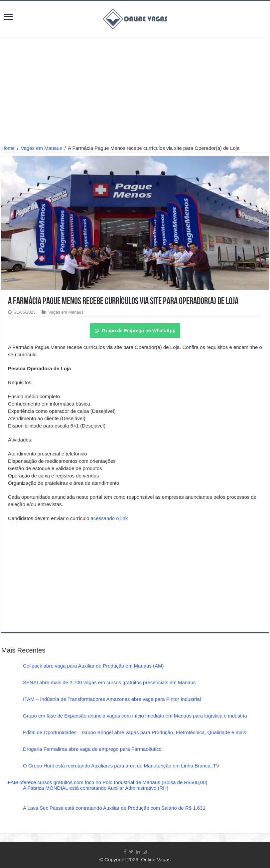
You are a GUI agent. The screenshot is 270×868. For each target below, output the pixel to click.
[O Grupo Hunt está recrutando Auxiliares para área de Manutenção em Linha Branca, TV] (10, 771)
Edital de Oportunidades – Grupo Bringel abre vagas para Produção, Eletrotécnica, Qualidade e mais (135, 732)
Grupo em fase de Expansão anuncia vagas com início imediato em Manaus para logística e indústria (135, 716)
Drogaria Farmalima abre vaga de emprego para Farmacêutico (92, 749)
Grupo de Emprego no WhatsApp (135, 331)
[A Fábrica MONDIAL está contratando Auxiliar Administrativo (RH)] (10, 795)
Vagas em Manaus (42, 148)
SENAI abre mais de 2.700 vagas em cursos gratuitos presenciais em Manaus (109, 682)
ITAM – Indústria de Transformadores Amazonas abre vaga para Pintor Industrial (112, 699)
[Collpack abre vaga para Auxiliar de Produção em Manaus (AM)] (10, 671)
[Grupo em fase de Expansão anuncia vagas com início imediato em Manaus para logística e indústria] (10, 721)
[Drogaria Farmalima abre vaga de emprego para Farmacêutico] (10, 754)
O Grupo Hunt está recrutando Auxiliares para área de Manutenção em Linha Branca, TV (121, 766)
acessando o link (109, 518)
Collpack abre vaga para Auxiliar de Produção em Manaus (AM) (93, 666)
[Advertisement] (135, 92)
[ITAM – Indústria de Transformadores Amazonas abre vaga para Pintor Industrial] (10, 705)
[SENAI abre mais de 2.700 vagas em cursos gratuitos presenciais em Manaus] (10, 688)
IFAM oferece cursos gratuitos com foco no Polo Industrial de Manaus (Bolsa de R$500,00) (107, 782)
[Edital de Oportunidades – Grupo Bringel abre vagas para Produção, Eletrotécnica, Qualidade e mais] (10, 738)
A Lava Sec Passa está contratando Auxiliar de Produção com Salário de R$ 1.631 (114, 808)
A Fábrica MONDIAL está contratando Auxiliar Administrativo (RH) (96, 788)
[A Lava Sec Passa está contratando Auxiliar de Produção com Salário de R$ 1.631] (10, 815)
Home (8, 148)
